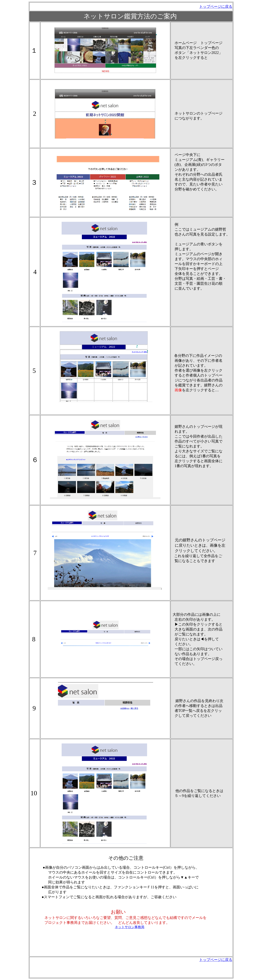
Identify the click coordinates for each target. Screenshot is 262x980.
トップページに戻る (216, 960)
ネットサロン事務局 (130, 927)
